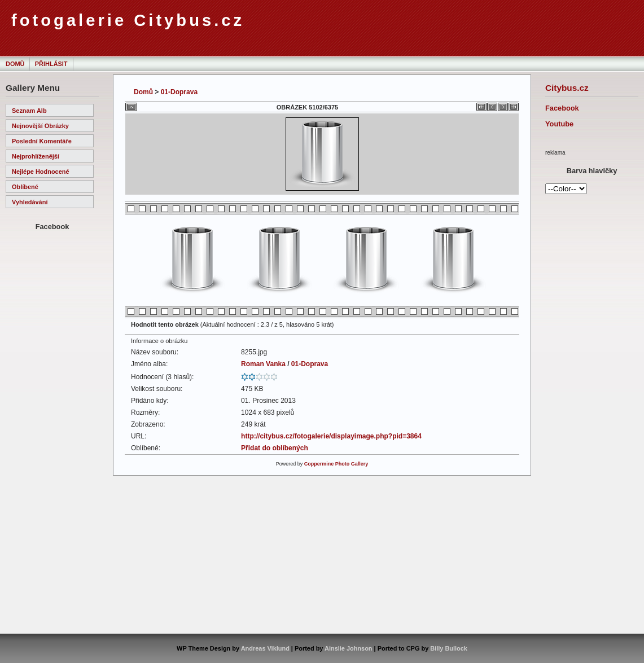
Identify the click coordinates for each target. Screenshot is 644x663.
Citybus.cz (567, 88)
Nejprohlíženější (36, 156)
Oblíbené (25, 187)
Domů (15, 64)
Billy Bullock (449, 648)
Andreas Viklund (265, 648)
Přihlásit (51, 64)
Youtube (559, 124)
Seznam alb (29, 111)
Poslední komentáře (42, 141)
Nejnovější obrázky (40, 126)
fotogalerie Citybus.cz (128, 20)
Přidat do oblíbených (275, 448)
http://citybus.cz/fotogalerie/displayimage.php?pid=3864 (331, 436)
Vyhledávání (30, 202)
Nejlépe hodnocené (41, 172)
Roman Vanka (263, 364)
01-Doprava (179, 92)
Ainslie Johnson (348, 648)
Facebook (562, 108)
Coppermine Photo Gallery (336, 464)
